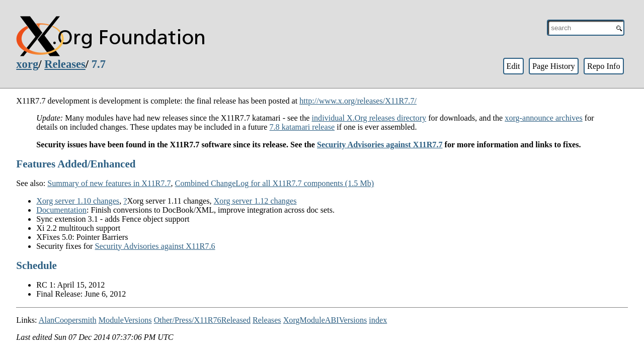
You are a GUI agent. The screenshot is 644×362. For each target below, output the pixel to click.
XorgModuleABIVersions (325, 320)
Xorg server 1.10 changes (78, 201)
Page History (554, 66)
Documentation (61, 210)
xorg (27, 64)
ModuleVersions (125, 320)
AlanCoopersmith (68, 320)
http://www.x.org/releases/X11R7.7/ (358, 101)
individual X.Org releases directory (369, 118)
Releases (65, 64)
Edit (513, 66)
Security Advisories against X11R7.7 (380, 145)
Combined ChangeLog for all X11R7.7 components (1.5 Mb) (275, 183)
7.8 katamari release (302, 127)
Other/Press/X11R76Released (202, 320)
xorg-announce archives (543, 118)
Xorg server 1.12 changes (255, 201)
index (378, 320)
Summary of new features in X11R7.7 (109, 183)
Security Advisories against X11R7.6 (155, 246)
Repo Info (604, 66)
